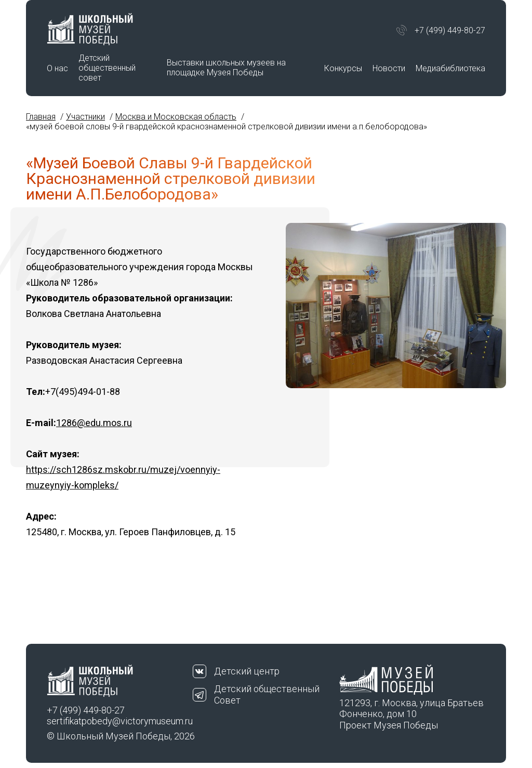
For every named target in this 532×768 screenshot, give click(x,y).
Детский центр (247, 671)
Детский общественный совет (107, 68)
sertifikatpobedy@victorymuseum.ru (120, 721)
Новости (389, 68)
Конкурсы (343, 68)
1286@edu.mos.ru (94, 423)
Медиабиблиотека (450, 68)
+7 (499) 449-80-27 (450, 30)
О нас (57, 68)
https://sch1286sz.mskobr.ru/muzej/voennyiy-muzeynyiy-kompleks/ (123, 477)
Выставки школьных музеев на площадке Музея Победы (226, 68)
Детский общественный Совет (267, 694)
